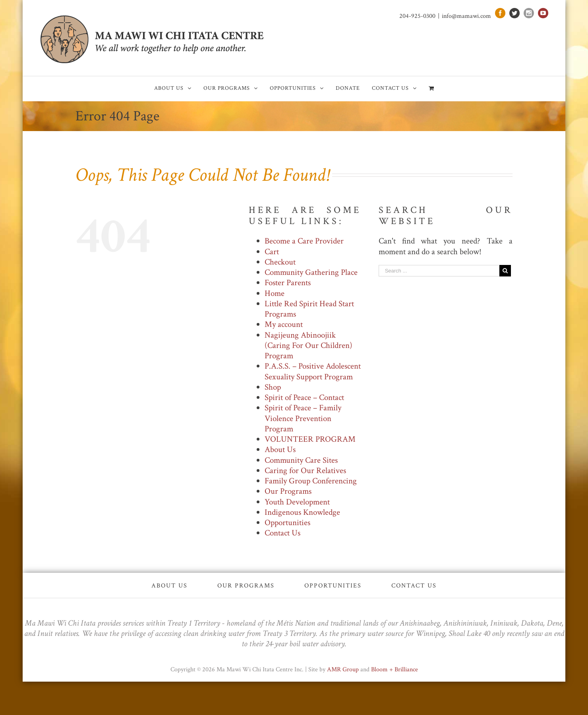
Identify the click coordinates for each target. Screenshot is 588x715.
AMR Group (343, 670)
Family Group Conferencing (311, 481)
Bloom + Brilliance (395, 670)
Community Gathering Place (311, 272)
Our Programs (288, 491)
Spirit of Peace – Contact (304, 397)
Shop (273, 387)
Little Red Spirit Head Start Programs (309, 309)
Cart (272, 252)
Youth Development (297, 502)
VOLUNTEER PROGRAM (310, 439)
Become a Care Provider (304, 241)
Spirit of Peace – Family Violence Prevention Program (303, 418)
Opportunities (287, 523)
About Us (280, 449)
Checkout (280, 262)
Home (275, 293)
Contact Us (282, 533)
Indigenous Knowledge (302, 512)
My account (284, 324)
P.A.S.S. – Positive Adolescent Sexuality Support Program (313, 371)
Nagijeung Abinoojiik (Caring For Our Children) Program (309, 346)
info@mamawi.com (466, 16)
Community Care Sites (301, 460)
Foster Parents (288, 283)
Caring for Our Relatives (305, 471)
